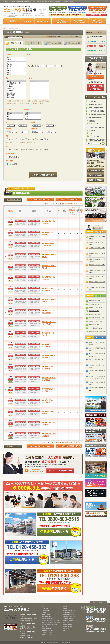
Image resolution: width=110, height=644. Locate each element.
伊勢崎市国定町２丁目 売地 (96, 318)
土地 (91, 133)
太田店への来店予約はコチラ (96, 175)
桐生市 (16, 63)
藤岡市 (16, 74)
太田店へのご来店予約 (68, 619)
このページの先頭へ (99, 602)
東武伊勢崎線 (16, 94)
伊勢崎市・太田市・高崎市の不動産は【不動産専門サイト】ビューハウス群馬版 (19, 9)
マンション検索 (45, 610)
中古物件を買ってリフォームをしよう (79, 21)
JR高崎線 (16, 85)
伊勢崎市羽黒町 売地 (95, 301)
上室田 (15, 115)
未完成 (29, 150)
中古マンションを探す (96, 111)
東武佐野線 (16, 98)
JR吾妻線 (16, 87)
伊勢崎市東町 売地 (94, 325)
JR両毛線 (16, 90)
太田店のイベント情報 (47, 633)
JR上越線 (16, 92)
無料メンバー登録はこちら (60, 471)
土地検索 (44, 612)
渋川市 (16, 72)
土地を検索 (33, 43)
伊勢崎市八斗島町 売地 (95, 321)
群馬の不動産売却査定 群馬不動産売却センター (96, 420)
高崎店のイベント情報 (47, 635)
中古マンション (94, 124)
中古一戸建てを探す (96, 108)
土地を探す (96, 101)
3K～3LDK (29, 139)
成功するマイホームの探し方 (61, 21)
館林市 (16, 71)
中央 (33, 117)
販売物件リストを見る (15, 37)
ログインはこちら (96, 77)
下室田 (15, 119)
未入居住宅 (44, 150)
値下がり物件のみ (13, 157)
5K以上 (47, 139)
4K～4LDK (39, 139)
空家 (9, 150)
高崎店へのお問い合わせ (69, 614)
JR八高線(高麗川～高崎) (16, 83)
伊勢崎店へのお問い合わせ (69, 610)
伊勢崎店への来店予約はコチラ (96, 170)
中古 (9, 164)
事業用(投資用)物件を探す (96, 114)
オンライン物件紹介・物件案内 (49, 625)
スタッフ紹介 (96, 215)
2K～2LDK (20, 139)
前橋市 (16, 60)
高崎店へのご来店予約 (68, 621)
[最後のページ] (78, 204)
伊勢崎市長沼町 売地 (95, 314)
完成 (36, 150)
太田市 (16, 67)
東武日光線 (16, 96)
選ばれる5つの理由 (43, 21)
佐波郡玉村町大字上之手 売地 (97, 331)
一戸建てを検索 (14, 43)
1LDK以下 (11, 139)
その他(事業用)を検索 (73, 43)
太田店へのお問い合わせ (69, 612)
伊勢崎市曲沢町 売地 (95, 304)
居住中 (15, 150)
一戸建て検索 (45, 608)
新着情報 (65, 606)
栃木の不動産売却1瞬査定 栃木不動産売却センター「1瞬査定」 (96, 450)
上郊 (15, 117)
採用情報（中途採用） (68, 627)
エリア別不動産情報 (47, 629)
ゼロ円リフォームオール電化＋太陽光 (51, 623)
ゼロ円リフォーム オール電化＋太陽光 (98, 21)
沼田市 (16, 69)
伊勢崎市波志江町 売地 (95, 328)
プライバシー (66, 631)
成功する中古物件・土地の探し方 (96, 202)
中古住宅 (92, 121)
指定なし (16, 58)
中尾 (33, 119)
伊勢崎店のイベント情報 (48, 631)
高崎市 (16, 62)
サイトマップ (66, 629)
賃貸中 (22, 150)
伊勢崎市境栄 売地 (94, 311)
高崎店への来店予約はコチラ (96, 180)
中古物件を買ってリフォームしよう (50, 621)
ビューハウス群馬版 (17, 609)
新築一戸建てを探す (96, 105)
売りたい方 (27, 21)
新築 (15, 164)
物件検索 (12, 21)
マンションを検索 (53, 43)
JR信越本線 (16, 89)
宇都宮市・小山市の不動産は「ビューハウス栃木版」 (96, 435)
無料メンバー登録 (46, 614)
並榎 (33, 115)
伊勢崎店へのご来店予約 (69, 617)
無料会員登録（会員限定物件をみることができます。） (96, 88)
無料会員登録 (96, 15)
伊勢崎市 (16, 65)
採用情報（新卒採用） (68, 625)
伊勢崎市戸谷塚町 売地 (95, 308)
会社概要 (65, 608)
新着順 (10, 211)
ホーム (43, 606)
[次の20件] (70, 204)
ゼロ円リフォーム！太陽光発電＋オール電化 (96, 191)
